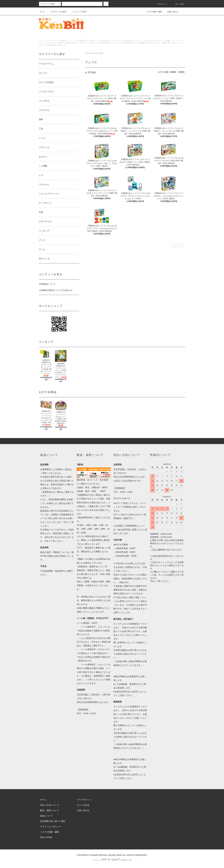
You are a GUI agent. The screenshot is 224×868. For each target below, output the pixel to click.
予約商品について (47, 284)
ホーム (42, 12)
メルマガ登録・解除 (152, 12)
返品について (46, 816)
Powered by (112, 860)
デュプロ (100, 53)
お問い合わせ (171, 12)
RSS (42, 837)
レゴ (93, 53)
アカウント (160, 4)
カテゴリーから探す (57, 12)
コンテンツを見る (78, 12)
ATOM (49, 837)
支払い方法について (50, 805)
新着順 (181, 72)
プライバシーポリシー (51, 827)
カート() (178, 4)
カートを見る (83, 805)
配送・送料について (50, 810)
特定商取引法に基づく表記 (53, 821)
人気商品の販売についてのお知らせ (56, 290)
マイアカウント (84, 800)
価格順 (173, 72)
